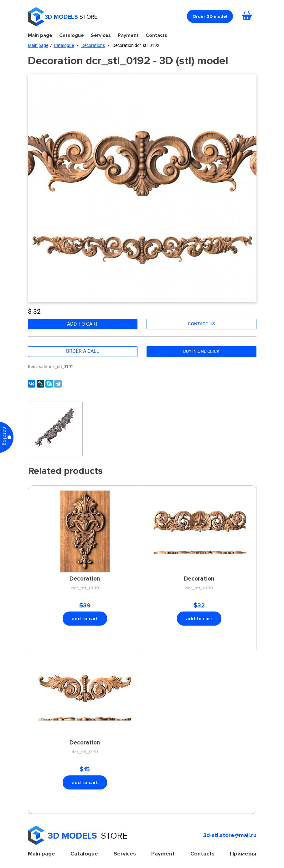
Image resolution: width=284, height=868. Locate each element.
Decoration (85, 583)
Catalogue (72, 35)
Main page (40, 35)
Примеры (243, 854)
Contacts (156, 35)
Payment (128, 35)
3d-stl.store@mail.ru (230, 835)
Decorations (93, 45)
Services (101, 35)
